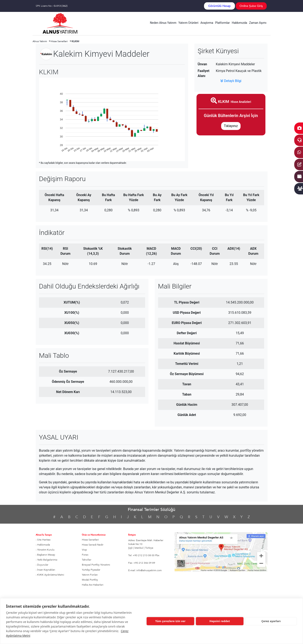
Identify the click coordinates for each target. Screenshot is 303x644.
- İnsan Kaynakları (45, 570)
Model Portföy (90, 580)
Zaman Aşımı (258, 23)
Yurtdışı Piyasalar (91, 570)
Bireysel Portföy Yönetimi (96, 565)
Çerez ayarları (271, 621)
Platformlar (222, 23)
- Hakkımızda (43, 545)
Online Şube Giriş (251, 6)
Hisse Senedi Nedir (93, 545)
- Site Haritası (43, 540)
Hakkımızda (239, 23)
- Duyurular (42, 565)
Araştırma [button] (207, 23)
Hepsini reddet (220, 621)
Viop (84, 550)
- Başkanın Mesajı (45, 555)
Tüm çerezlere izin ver (170, 621)
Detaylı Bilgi (231, 81)
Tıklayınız (231, 126)
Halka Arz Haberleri (93, 585)
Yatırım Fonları (90, 575)
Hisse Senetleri (90, 540)
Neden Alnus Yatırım (163, 23)
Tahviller (87, 560)
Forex (85, 555)
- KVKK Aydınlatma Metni (50, 575)
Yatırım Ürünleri (188, 23)
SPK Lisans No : (52, 6)
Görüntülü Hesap (219, 6)
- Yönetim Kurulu (45, 550)
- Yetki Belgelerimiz (46, 560)
